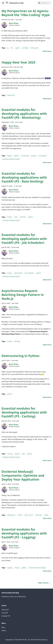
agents (18, 48)
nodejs (9, 341)
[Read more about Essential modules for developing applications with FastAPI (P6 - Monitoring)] (47, 162)
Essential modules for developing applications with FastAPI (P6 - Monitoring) (24, 114)
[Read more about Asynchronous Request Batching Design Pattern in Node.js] (47, 345)
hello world (34, 48)
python (16, 156)
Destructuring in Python (20, 356)
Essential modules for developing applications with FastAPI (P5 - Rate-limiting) (24, 177)
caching (10, 454)
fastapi (9, 156)
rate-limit (23, 217)
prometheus (43, 156)
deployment (11, 515)
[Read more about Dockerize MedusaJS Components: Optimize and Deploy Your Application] (47, 518)
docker (20, 515)
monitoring (25, 156)
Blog (3, 627)
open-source (29, 515)
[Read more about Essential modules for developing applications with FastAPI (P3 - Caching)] (47, 460)
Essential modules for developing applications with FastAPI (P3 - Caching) (24, 412)
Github (5, 610)
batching (17, 341)
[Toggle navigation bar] (3, 3)
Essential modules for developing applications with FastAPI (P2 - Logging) (24, 533)
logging (10, 568)
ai (8, 48)
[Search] (44, 3)
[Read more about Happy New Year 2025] (47, 99)
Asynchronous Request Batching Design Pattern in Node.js (23, 295)
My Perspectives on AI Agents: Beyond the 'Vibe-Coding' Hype (26, 13)
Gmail (5, 613)
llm (12, 48)
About (4, 630)
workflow (25, 48)
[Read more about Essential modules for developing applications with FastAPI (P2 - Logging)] (47, 571)
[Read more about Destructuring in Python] (47, 397)
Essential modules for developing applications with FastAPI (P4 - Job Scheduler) (24, 239)
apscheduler (18, 273)
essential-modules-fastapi (11, 159)
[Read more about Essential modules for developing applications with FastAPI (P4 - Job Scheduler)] (47, 280)
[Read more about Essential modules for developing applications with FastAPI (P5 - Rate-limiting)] (47, 224)
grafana (34, 156)
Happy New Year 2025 (18, 62)
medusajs (38, 515)
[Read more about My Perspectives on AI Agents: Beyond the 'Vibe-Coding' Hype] (47, 51)
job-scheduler (29, 273)
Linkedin (6, 616)
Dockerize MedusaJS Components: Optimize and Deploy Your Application (23, 475)
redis (16, 217)
